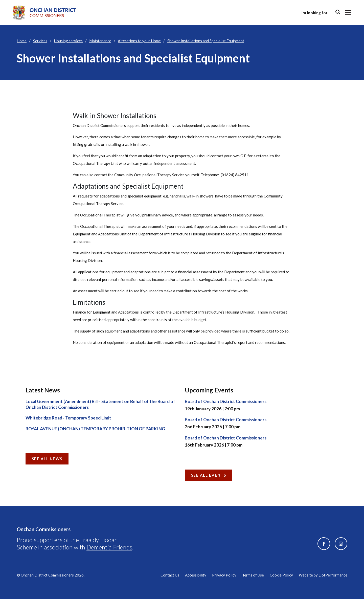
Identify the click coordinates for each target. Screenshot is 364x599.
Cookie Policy (281, 575)
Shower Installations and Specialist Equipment (206, 41)
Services (40, 41)
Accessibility (196, 575)
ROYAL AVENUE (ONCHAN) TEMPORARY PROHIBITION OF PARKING (95, 429)
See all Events (209, 475)
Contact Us (170, 575)
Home (22, 41)
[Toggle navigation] (348, 13)
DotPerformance (333, 575)
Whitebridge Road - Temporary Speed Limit (68, 418)
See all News (47, 459)
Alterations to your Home (139, 41)
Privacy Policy (224, 575)
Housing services (68, 41)
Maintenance (100, 41)
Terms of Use (253, 575)
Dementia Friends (109, 547)
